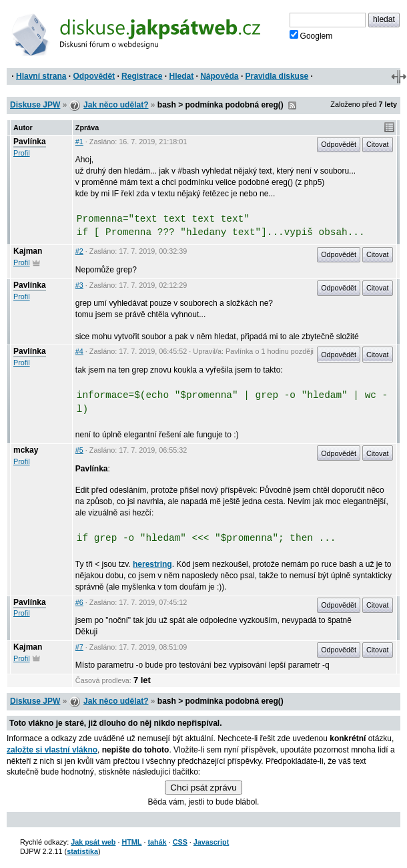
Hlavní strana (41, 76)
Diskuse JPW (35, 105)
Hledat (181, 76)
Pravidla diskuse (277, 76)
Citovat (378, 144)
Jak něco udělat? (116, 105)
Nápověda (219, 76)
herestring (152, 564)
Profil (22, 153)
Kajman (28, 251)
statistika (82, 851)
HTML (131, 842)
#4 (79, 351)
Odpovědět (94, 76)
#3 (79, 285)
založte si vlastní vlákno (52, 750)
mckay (26, 450)
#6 (79, 602)
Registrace (142, 76)
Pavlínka (30, 142)
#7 (79, 647)
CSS (180, 842)
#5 (79, 450)
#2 (79, 251)
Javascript (211, 842)
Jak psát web (93, 842)
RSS (292, 105)
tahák (157, 842)
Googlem (311, 35)
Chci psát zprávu (203, 788)
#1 (79, 142)
